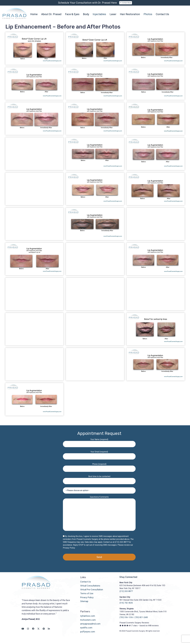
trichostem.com (88, 622)
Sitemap (84, 604)
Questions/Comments (99, 516)
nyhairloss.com (88, 618)
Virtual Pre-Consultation (92, 592)
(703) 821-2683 (141, 620)
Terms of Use (87, 596)
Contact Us (86, 584)
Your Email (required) (99, 457)
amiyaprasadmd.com (90, 626)
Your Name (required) (99, 444)
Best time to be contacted (99, 481)
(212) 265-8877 (126, 594)
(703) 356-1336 (126, 620)
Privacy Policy (69, 550)
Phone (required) (99, 469)
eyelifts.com (86, 630)
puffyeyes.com (88, 634)
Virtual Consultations (90, 588)
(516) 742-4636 (126, 605)
